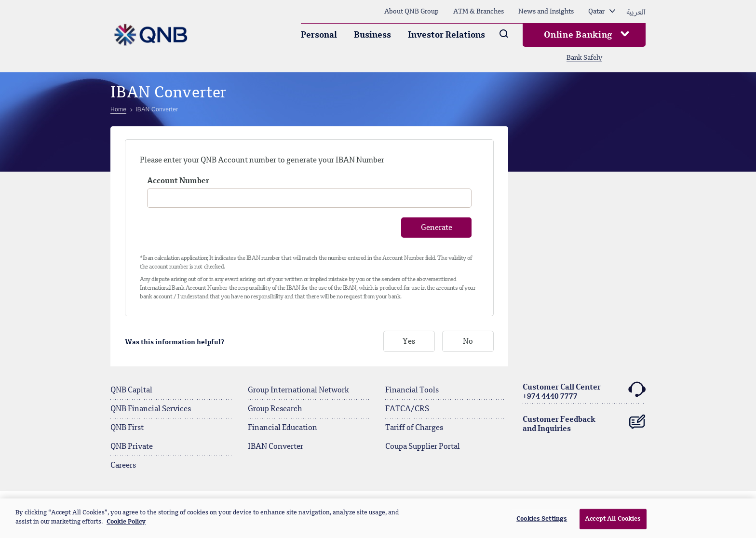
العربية (636, 12)
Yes (409, 342)
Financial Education (283, 428)
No (468, 342)
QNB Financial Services (151, 409)
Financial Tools (412, 390)
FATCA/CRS (407, 409)
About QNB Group (412, 12)
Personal (319, 35)
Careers (123, 466)
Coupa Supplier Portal (423, 447)
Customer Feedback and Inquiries (584, 422)
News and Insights (546, 12)
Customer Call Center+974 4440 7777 (584, 391)
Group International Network (298, 390)
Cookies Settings (542, 519)
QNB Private (132, 447)
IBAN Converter (276, 447)
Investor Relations (446, 35)
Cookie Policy (126, 522)
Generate (437, 228)
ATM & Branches (479, 12)
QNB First (127, 428)
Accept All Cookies (613, 519)
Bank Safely (584, 58)
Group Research (275, 409)
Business (372, 35)
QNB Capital (131, 390)
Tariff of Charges (414, 428)
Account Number (178, 181)
